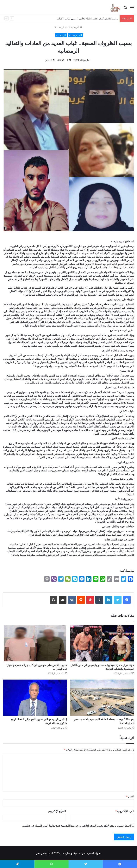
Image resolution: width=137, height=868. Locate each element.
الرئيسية (76, 27)
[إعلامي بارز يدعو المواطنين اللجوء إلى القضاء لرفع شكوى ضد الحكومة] (35, 698)
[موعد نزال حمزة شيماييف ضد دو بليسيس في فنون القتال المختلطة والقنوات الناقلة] (102, 643)
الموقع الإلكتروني (57, 811)
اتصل (50, 853)
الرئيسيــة (61, 35)
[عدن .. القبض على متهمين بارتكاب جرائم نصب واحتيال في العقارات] (35, 643)
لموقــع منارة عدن (69, 853)
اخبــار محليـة (62, 27)
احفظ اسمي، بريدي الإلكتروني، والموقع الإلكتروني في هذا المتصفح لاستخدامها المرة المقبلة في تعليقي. (77, 826)
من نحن (40, 853)
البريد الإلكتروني (125, 811)
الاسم (130, 797)
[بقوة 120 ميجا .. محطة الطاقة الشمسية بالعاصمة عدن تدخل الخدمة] (102, 698)
